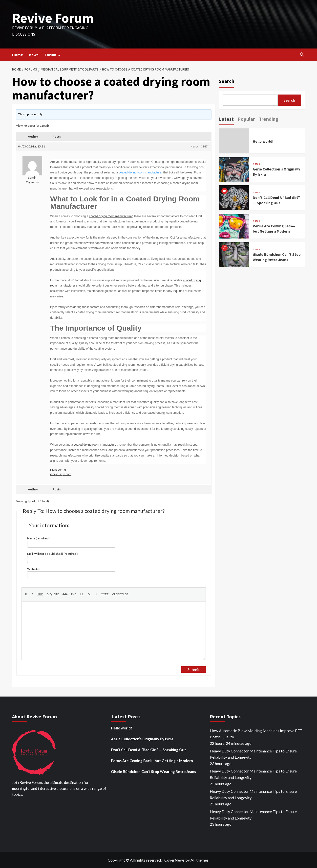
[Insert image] (74, 594)
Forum (53, 55)
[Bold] (26, 594)
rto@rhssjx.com (61, 474)
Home (18, 55)
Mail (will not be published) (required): (53, 554)
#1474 (205, 146)
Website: (33, 569)
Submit (194, 669)
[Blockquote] (53, 594)
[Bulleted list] (82, 594)
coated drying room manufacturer (141, 172)
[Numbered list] (89, 594)
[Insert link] (40, 594)
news (34, 55)
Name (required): (39, 538)
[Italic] (32, 594)
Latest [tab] (226, 119)
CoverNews (174, 860)
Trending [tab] (269, 119)
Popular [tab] (246, 119)
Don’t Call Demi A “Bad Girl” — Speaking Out (148, 750)
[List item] (96, 594)
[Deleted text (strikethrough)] (65, 594)
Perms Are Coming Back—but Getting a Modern (152, 761)
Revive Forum (53, 18)
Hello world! (263, 141)
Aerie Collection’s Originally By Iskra (142, 739)
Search (227, 81)
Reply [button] (194, 146)
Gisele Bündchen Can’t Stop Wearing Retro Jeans (153, 772)
